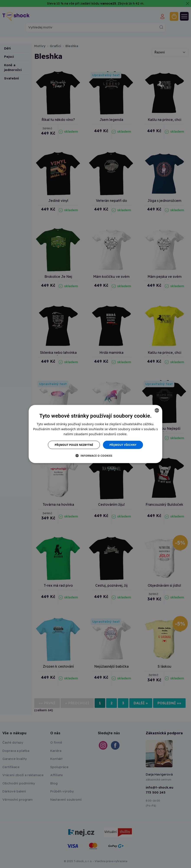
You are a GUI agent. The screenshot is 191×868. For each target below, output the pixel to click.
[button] (95, 456)
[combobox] (157, 410)
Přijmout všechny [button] (123, 445)
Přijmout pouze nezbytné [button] (74, 445)
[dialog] (95, 434)
